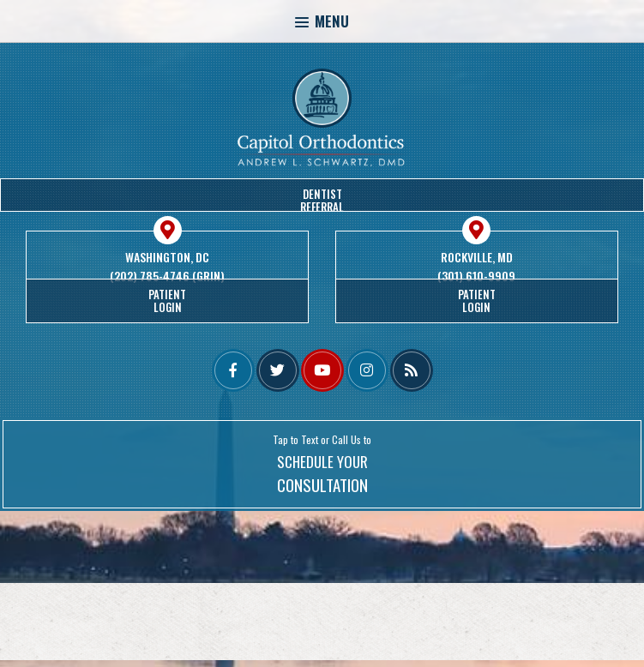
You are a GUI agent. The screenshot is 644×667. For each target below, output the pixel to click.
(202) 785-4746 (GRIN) (167, 276)
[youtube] (322, 370)
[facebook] (233, 370)
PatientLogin (167, 300)
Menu (322, 21)
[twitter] (278, 370)
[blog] (412, 370)
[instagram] (367, 370)
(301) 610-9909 (476, 276)
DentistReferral (322, 198)
